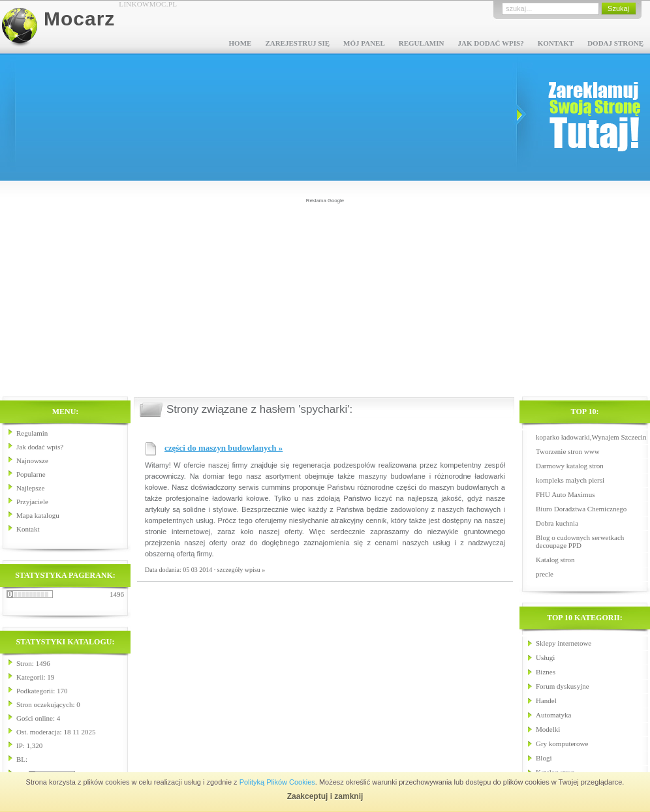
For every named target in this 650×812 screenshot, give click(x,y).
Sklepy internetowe (564, 643)
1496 (117, 594)
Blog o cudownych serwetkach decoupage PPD (580, 541)
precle (545, 574)
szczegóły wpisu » (241, 570)
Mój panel (364, 43)
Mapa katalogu (38, 515)
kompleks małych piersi (570, 480)
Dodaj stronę (615, 43)
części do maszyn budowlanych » (224, 448)
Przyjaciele (32, 502)
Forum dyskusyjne (563, 686)
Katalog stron (555, 560)
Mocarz (79, 19)
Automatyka (553, 715)
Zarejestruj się (297, 43)
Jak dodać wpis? (490, 43)
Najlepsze (30, 488)
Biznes (546, 672)
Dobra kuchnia (557, 523)
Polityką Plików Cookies (277, 782)
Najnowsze (32, 460)
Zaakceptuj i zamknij (325, 796)
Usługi (545, 657)
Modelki (548, 729)
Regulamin (422, 43)
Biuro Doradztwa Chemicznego (581, 509)
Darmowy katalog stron (570, 466)
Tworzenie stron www (568, 451)
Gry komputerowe (562, 744)
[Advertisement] (325, 296)
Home (240, 43)
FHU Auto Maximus (565, 494)
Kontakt (556, 43)
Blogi (544, 758)
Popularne (31, 474)
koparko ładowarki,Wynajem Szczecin (591, 437)
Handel (546, 700)
